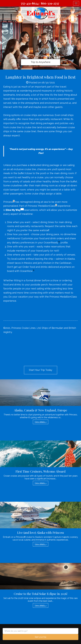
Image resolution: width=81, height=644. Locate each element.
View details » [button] (41, 422)
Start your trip (40, 637)
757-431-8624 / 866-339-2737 (40, 3)
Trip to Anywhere (41, 62)
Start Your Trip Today (41, 370)
